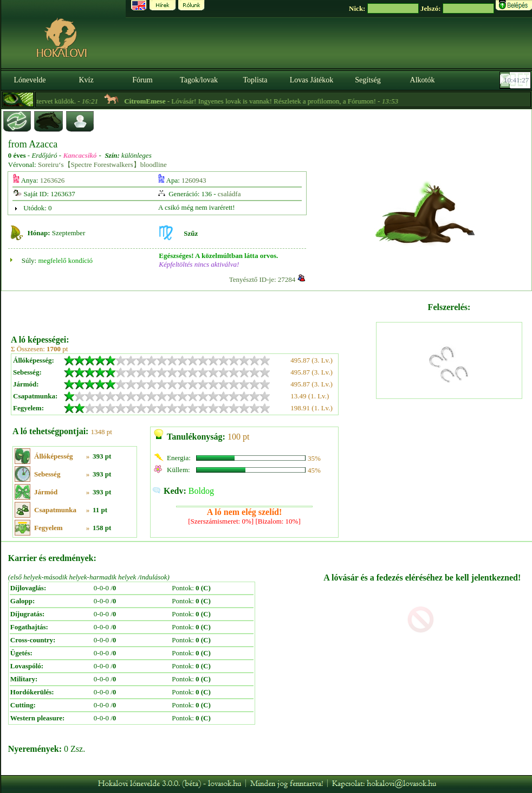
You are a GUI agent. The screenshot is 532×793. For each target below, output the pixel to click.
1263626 (53, 180)
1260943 (194, 180)
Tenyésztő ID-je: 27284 (262, 279)
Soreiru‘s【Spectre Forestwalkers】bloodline (102, 165)
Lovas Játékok (312, 80)
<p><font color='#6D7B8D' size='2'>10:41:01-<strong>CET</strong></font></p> (516, 80)
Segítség (368, 80)
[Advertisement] (192, 309)
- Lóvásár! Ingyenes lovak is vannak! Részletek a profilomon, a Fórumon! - (273, 101)
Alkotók (423, 80)
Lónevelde (30, 80)
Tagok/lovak (199, 80)
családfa (229, 194)
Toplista (255, 80)
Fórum (142, 80)
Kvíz (86, 80)
